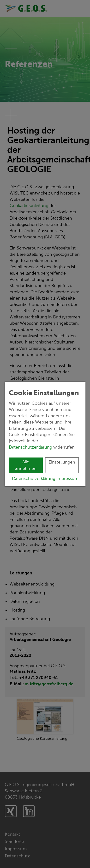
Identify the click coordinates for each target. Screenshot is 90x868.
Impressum (67, 478)
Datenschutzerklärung (31, 447)
